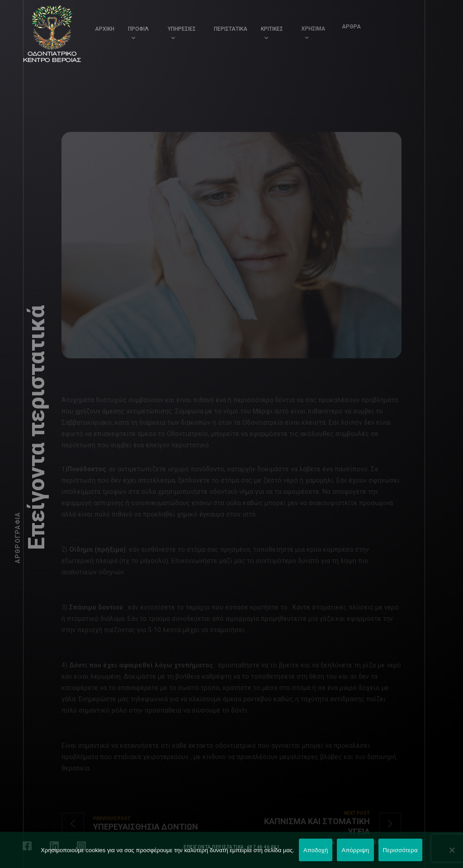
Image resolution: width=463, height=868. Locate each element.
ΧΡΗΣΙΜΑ (310, 25)
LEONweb (383, 842)
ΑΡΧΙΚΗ (105, 29)
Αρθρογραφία (18, 538)
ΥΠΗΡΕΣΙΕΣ (182, 29)
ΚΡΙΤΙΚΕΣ (271, 28)
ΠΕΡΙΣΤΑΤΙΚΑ (231, 29)
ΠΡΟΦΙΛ (138, 29)
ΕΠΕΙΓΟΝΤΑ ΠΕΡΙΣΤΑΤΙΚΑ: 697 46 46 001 (231, 847)
